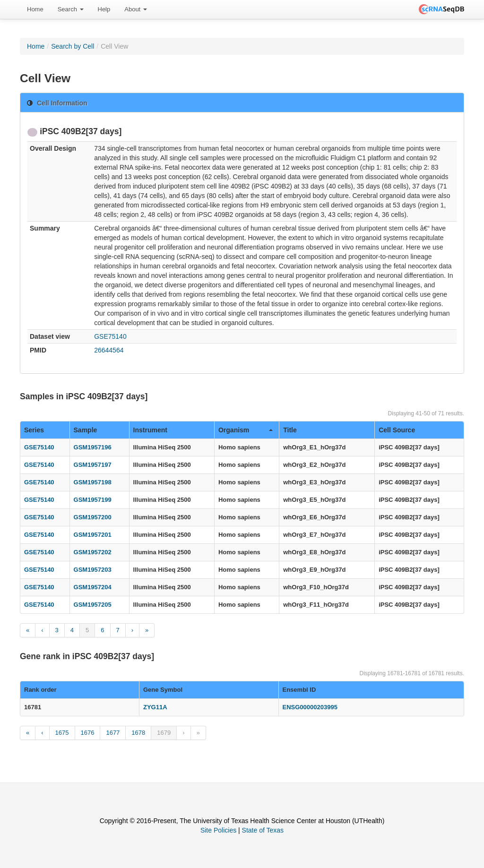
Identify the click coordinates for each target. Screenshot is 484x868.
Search (71, 9)
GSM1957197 (93, 465)
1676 (88, 733)
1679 (164, 733)
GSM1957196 (93, 447)
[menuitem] (35, 9)
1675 (62, 733)
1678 (138, 733)
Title (290, 430)
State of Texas (263, 830)
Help (104, 9)
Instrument (150, 430)
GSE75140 (110, 336)
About (136, 9)
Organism (246, 430)
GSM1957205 (93, 605)
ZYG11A (155, 707)
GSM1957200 (93, 517)
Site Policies (218, 830)
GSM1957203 (93, 570)
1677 (113, 733)
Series (34, 430)
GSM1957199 (93, 500)
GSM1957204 (93, 587)
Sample (86, 430)
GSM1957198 (93, 482)
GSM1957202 (93, 552)
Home (35, 9)
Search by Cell (73, 46)
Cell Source (397, 430)
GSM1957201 (93, 535)
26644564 (109, 350)
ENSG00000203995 (310, 707)
